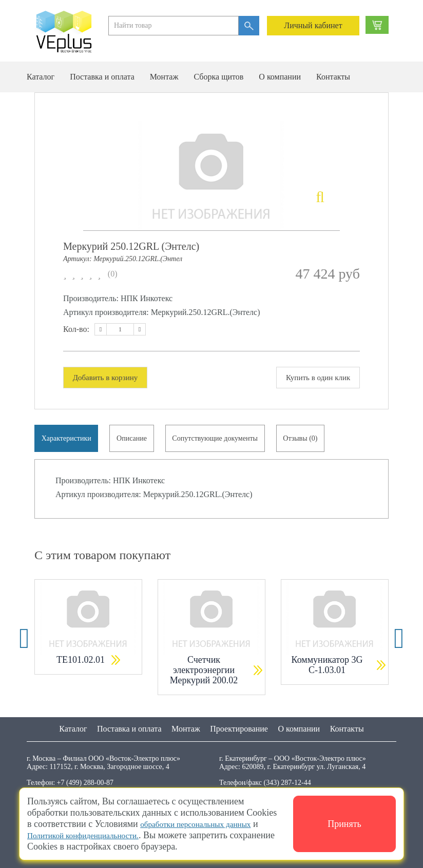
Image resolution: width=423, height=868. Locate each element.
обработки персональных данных (206, 824)
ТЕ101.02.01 (81, 664)
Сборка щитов (218, 77)
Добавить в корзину (109, 377)
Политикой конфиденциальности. (93, 835)
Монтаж (164, 77)
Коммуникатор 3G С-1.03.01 (327, 669)
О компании (280, 77)
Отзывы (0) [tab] (309, 440)
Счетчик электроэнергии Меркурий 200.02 (204, 675)
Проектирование (239, 728)
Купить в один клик (315, 377)
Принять (344, 824)
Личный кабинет (313, 25)
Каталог (41, 77)
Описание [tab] (135, 440)
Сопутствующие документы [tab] (221, 440)
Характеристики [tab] (68, 440)
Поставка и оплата (102, 77)
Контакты (333, 77)
